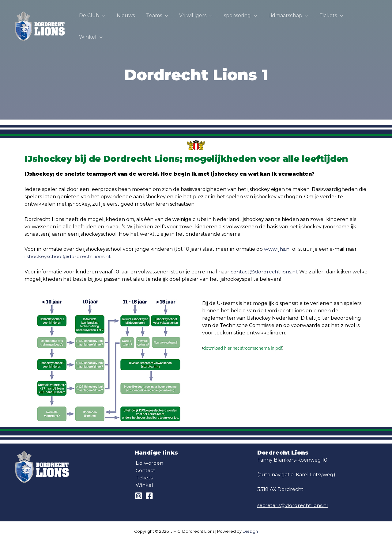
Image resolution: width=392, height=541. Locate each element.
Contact (145, 470)
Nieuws (131, 21)
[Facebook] (149, 496)
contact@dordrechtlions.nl (264, 272)
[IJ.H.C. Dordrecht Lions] (40, 20)
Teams (158, 21)
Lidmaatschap (285, 21)
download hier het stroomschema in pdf (243, 348)
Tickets (327, 21)
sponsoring (239, 21)
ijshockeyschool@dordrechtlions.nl (67, 256)
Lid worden (149, 463)
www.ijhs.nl (277, 249)
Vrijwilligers (196, 21)
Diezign (250, 531)
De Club (96, 21)
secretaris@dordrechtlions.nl (293, 505)
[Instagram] (139, 496)
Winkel (360, 21)
